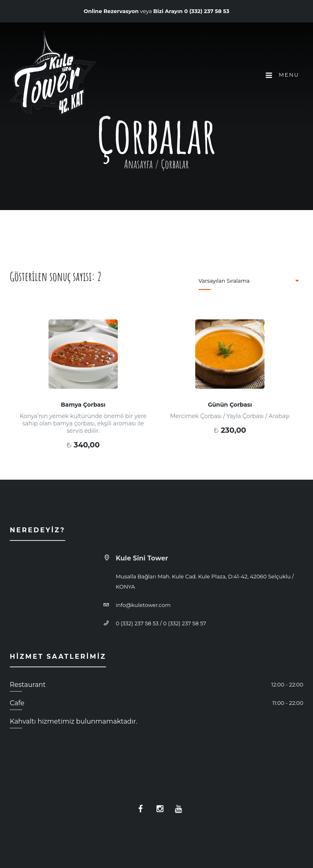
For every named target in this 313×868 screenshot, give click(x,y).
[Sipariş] (247, 281)
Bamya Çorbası (83, 405)
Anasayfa (139, 164)
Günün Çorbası (230, 405)
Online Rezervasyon (111, 11)
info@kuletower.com (143, 605)
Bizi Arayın (191, 11)
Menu (282, 75)
